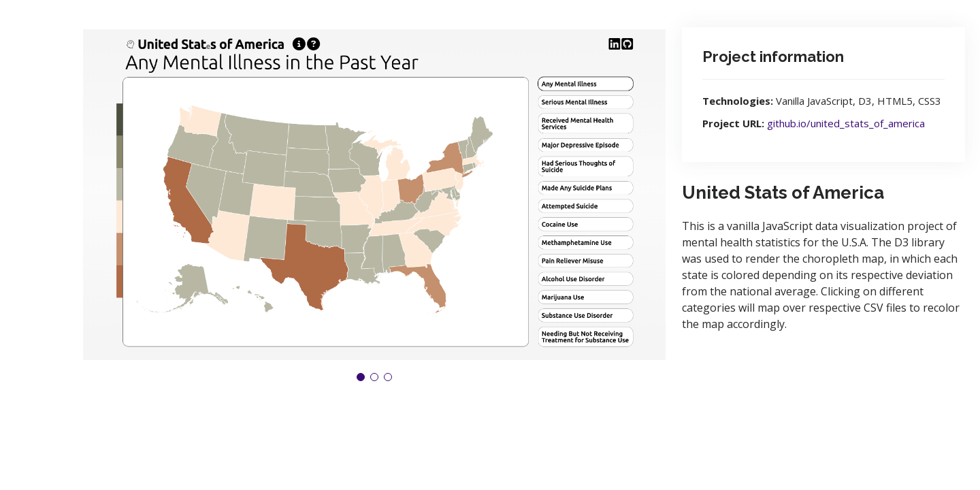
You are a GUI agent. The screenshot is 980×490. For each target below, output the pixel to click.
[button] (361, 377)
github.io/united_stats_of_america (846, 123)
